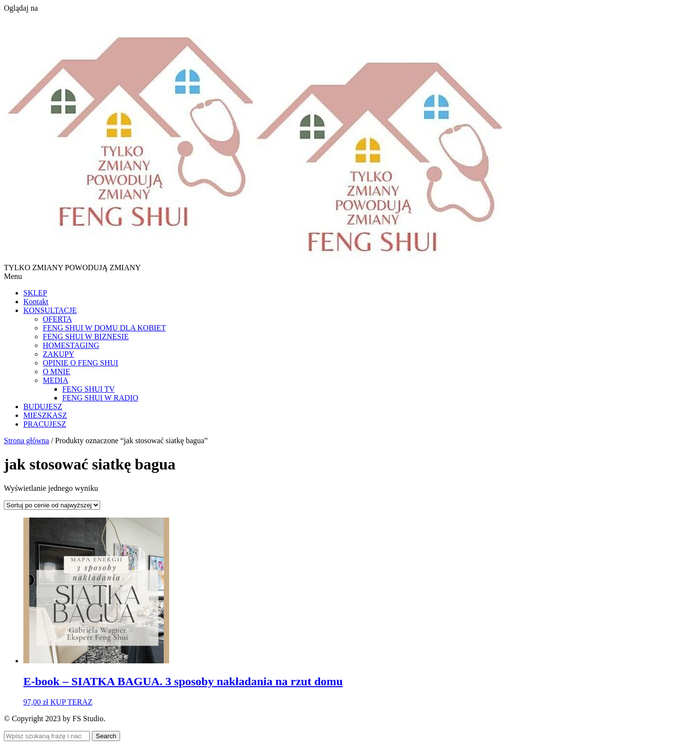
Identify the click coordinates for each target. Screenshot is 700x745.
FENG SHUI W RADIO (100, 398)
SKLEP (35, 293)
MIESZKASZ (45, 415)
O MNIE (56, 372)
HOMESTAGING (71, 345)
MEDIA (55, 380)
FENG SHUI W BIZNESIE (86, 337)
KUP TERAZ (72, 702)
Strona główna (26, 441)
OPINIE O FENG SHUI (80, 363)
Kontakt (36, 302)
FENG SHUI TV (88, 389)
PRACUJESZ (45, 424)
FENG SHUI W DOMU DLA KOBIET (104, 328)
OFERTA (57, 319)
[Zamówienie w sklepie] (52, 505)
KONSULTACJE (50, 310)
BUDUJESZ (43, 407)
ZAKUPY (59, 354)
